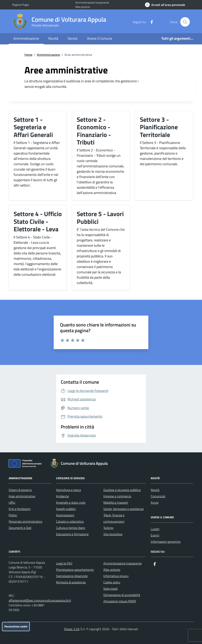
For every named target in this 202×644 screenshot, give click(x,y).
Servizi (73, 38)
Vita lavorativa (113, 534)
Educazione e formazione (72, 534)
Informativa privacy (116, 576)
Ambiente (62, 496)
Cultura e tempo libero (71, 528)
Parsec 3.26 (72, 629)
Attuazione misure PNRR (120, 601)
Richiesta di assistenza (71, 582)
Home (28, 55)
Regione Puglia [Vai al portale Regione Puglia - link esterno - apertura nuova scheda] (21, 5)
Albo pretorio (83, 7)
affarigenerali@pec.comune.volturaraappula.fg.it (40, 600)
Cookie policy (112, 582)
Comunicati (158, 496)
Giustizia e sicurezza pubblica (122, 490)
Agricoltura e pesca (68, 490)
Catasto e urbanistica (70, 521)
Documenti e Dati (20, 528)
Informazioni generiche (166, 542)
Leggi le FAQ (64, 563)
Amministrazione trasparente (92, 2)
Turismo (108, 528)
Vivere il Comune (100, 38)
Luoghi (155, 529)
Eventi (155, 535)
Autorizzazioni (65, 515)
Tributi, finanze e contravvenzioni (114, 518)
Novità (53, 38)
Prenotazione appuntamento (75, 570)
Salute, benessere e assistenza (123, 509)
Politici (13, 515)
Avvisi (155, 502)
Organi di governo (20, 490)
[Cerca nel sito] (185, 22)
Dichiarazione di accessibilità (122, 595)
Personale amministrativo (25, 521)
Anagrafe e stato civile (71, 502)
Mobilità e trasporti (116, 502)
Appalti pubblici (66, 509)
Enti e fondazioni (20, 509)
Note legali (110, 589)
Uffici (12, 502)
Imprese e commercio (117, 496)
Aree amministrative (22, 496)
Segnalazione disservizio (72, 576)
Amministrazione (26, 38)
